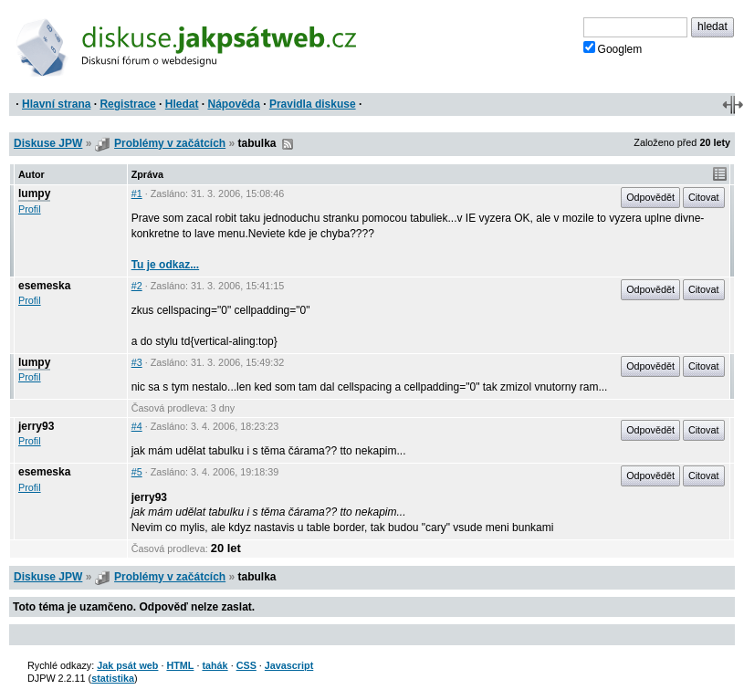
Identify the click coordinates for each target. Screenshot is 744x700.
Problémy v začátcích (170, 143)
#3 (137, 362)
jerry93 (36, 426)
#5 (137, 472)
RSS (288, 144)
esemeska (44, 286)
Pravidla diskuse (313, 104)
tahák (215, 665)
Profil (30, 209)
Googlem (613, 48)
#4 (137, 426)
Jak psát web (127, 665)
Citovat (704, 197)
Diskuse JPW (48, 143)
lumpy (34, 193)
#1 (137, 193)
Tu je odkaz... (165, 265)
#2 (137, 286)
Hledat (182, 104)
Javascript (289, 665)
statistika (113, 678)
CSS (246, 665)
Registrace (127, 104)
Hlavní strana (56, 104)
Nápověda (234, 104)
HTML (180, 665)
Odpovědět (650, 197)
